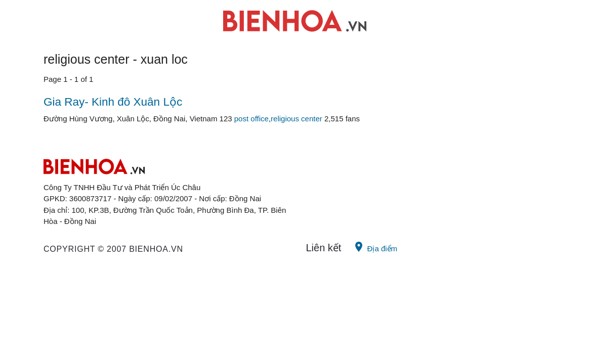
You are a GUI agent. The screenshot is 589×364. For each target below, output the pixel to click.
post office (251, 119)
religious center (297, 119)
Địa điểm (375, 247)
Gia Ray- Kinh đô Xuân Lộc (113, 102)
